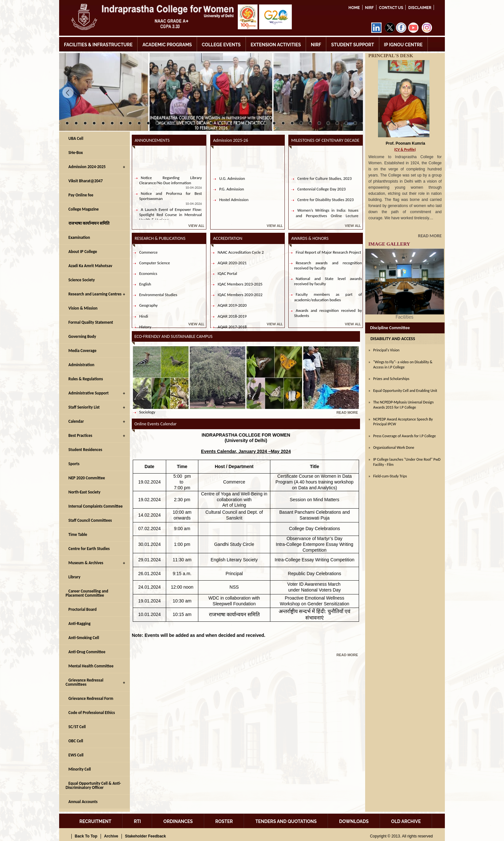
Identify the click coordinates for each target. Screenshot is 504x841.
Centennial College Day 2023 (321, 195)
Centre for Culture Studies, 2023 (324, 184)
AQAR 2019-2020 (232, 305)
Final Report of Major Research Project (328, 252)
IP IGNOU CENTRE (403, 45)
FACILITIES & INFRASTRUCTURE (98, 45)
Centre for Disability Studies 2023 (325, 206)
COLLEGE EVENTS (221, 45)
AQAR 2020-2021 (232, 263)
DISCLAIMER (420, 8)
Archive (111, 836)
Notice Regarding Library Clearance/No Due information (171, 186)
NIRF (369, 8)
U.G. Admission (232, 184)
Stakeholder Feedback (145, 836)
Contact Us (391, 8)
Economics (148, 273)
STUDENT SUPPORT (352, 45)
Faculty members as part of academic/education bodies (328, 297)
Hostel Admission (234, 206)
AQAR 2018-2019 (232, 316)
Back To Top (86, 836)
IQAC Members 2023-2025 (240, 284)
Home (354, 8)
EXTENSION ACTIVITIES (276, 45)
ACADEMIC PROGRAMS (167, 45)
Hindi (144, 316)
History (145, 327)
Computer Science (155, 263)
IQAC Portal (227, 273)
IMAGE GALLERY (389, 244)
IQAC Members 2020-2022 (240, 295)
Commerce (148, 252)
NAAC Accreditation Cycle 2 (241, 252)
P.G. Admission (232, 195)
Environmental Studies (158, 295)
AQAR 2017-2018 (232, 327)
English (145, 284)
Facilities (405, 317)
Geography (148, 305)
